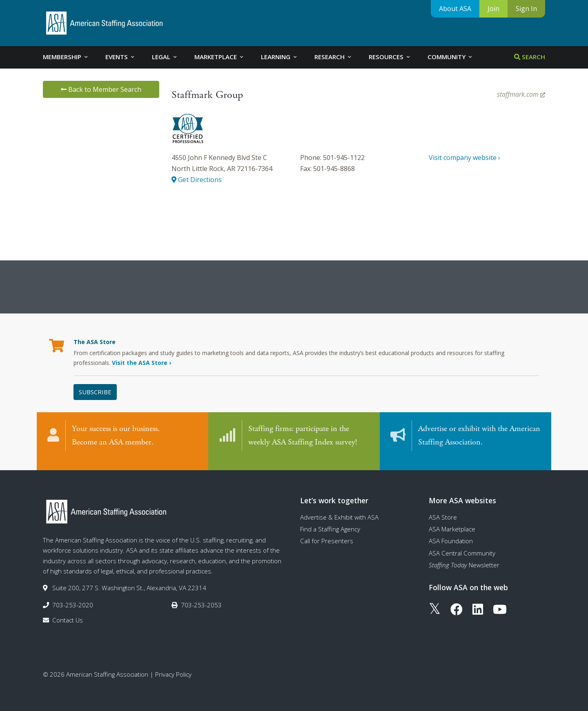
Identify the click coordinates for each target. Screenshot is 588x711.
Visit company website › (464, 158)
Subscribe (95, 392)
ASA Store (443, 509)
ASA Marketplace (452, 521)
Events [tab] (120, 57)
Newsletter (464, 557)
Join (493, 9)
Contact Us (68, 612)
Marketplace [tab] (219, 57)
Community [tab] (450, 57)
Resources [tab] (390, 57)
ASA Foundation (451, 533)
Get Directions (197, 180)
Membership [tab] (66, 57)
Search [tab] (530, 57)
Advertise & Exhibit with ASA (339, 509)
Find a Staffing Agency (330, 521)
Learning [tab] (280, 57)
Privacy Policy (173, 667)
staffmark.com (521, 94)
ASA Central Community (462, 545)
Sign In (526, 9)
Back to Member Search (101, 89)
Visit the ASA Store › (141, 363)
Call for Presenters (327, 533)
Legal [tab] (165, 57)
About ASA (455, 9)
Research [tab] (333, 57)
